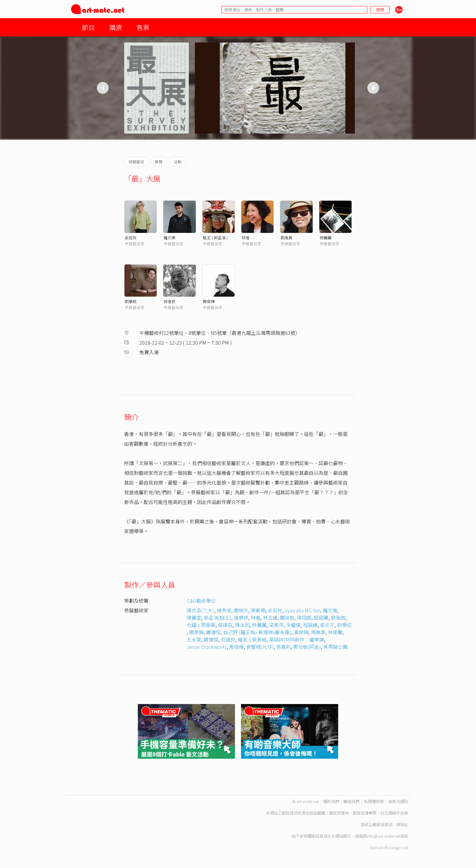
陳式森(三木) (201, 610)
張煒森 (225, 625)
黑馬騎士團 (335, 647)
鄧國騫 (321, 618)
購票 (116, 27)
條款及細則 (398, 801)
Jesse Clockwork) (207, 647)
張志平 (327, 625)
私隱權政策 (374, 801)
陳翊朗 (304, 618)
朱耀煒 (293, 625)
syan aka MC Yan (303, 610)
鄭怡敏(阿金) (307, 647)
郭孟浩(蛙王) (218, 618)
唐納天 (241, 610)
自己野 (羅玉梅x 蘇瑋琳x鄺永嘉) (257, 632)
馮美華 (318, 632)
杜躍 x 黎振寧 (201, 625)
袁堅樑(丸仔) (260, 647)
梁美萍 (276, 625)
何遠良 (170, 301)
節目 (88, 27)
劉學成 (131, 301)
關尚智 (287, 618)
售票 (143, 27)
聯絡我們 (352, 801)
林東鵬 (335, 632)
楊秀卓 (224, 610)
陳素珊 (258, 610)
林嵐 (246, 238)
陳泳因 (242, 625)
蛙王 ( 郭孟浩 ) (215, 238)
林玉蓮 (270, 618)
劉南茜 (286, 238)
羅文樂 (170, 238)
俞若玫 (131, 238)
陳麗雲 (194, 618)
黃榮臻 (301, 632)
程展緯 (310, 625)
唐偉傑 (211, 639)
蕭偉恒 (213, 632)
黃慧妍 (241, 618)
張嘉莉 (284, 647)
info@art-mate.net (383, 836)
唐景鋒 (196, 632)
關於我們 (331, 801)
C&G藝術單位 (201, 601)
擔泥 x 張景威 (252, 639)
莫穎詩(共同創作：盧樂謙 (296, 639)
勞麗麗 (326, 238)
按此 (404, 824)
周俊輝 (209, 301)
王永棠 (194, 639)
